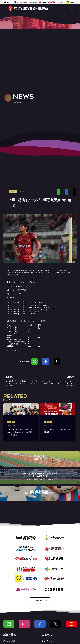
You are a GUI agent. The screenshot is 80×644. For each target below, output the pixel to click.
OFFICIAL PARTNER (40, 600)
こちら (16, 351)
